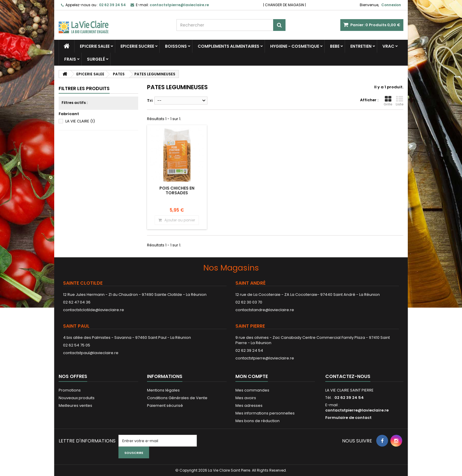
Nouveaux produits (77, 398)
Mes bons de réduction (258, 421)
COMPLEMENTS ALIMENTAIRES (228, 46)
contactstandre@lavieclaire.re (265, 310)
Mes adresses (249, 405)
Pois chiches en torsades (177, 190)
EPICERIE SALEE (95, 46)
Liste (400, 101)
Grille (388, 101)
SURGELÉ (96, 59)
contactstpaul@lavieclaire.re (91, 353)
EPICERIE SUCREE (137, 46)
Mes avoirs (246, 398)
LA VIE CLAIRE (80, 121)
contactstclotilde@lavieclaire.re (94, 310)
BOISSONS (176, 46)
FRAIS (70, 59)
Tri (150, 101)
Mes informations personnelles (265, 413)
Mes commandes (252, 390)
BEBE (335, 46)
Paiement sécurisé (165, 405)
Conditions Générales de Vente (177, 398)
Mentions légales (163, 390)
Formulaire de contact (348, 418)
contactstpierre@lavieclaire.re (265, 358)
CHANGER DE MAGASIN (284, 5)
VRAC (388, 46)
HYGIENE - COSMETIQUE (295, 46)
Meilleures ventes (75, 405)
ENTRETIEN (361, 46)
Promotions (70, 390)
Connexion (391, 5)
